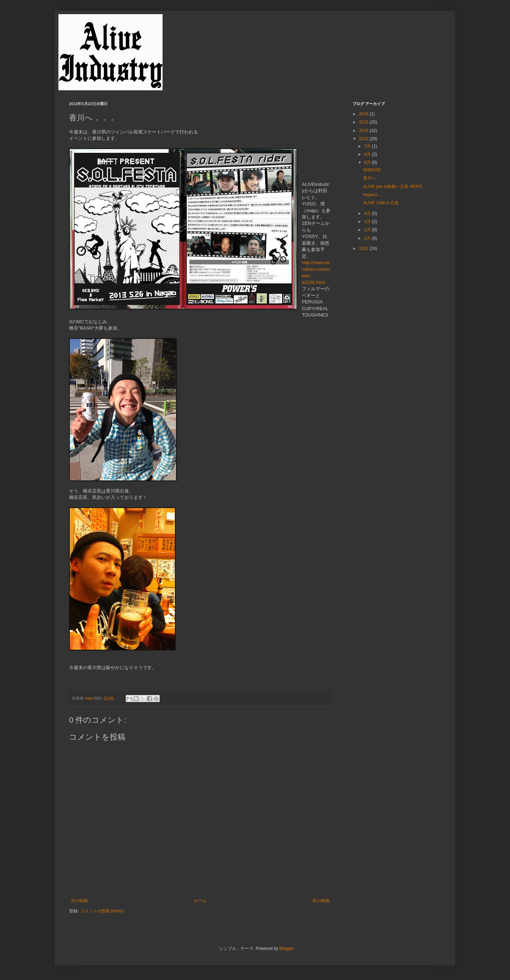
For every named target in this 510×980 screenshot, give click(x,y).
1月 (368, 238)
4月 (368, 213)
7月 (368, 146)
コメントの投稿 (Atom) (102, 911)
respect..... (373, 195)
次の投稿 (79, 901)
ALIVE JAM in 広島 (381, 203)
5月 (368, 163)
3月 (368, 222)
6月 (368, 154)
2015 (364, 122)
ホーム (200, 901)
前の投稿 (321, 901)
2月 (368, 230)
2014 (364, 131)
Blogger (287, 948)
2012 (364, 249)
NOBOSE (372, 170)
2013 (364, 139)
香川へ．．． (376, 178)
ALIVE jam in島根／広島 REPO (393, 187)
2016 (364, 114)
